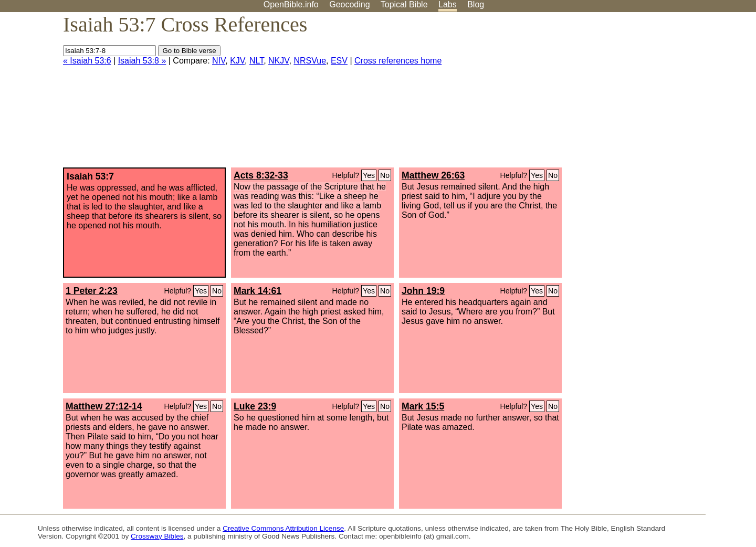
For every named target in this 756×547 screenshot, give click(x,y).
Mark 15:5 (423, 406)
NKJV (279, 61)
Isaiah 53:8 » (142, 61)
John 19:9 (423, 291)
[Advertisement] (650, 94)
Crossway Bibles (157, 536)
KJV (237, 61)
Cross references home (398, 61)
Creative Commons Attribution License (283, 528)
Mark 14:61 (258, 291)
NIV (219, 61)
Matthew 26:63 (433, 175)
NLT (256, 61)
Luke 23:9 (255, 406)
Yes (369, 175)
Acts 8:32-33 (261, 175)
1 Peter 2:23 (92, 291)
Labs (448, 4)
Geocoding (349, 4)
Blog (476, 4)
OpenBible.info (291, 4)
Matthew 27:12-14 (104, 406)
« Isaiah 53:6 (87, 61)
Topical (404, 4)
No (385, 175)
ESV (339, 61)
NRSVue (310, 61)
